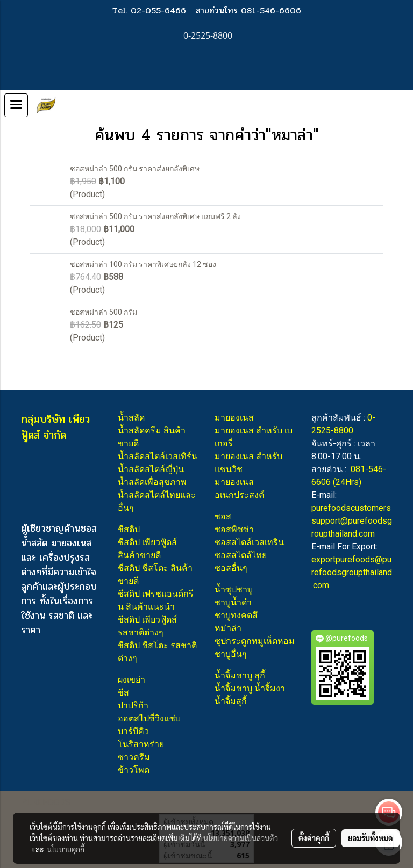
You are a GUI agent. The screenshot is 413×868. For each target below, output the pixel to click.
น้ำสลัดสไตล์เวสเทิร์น (158, 456)
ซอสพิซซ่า (234, 529)
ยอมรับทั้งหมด (371, 838)
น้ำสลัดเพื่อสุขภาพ (152, 482)
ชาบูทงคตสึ (236, 615)
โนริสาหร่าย (141, 744)
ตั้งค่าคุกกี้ (314, 838)
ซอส (223, 516)
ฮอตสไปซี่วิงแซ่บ (149, 718)
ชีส (123, 693)
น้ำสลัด (131, 418)
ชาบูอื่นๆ (231, 654)
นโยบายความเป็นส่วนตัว (241, 838)
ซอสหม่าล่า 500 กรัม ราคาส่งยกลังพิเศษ (135, 169)
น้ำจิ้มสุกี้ (231, 701)
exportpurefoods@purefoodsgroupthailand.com (352, 572)
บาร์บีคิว (133, 731)
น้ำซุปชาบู (234, 589)
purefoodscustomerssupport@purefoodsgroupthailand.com (352, 521)
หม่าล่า (228, 628)
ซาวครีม (134, 757)
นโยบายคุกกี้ (66, 849)
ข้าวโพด (134, 770)
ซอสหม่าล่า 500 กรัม (104, 312)
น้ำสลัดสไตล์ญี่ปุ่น (151, 469)
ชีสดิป (129, 529)
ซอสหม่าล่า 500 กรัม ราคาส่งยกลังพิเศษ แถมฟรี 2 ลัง (155, 216)
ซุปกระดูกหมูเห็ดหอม (255, 641)
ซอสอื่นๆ (231, 568)
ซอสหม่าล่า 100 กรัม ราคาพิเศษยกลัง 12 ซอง (143, 264)
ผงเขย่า (131, 680)
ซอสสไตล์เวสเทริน (249, 542)
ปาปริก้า (133, 706)
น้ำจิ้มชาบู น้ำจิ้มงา (250, 688)
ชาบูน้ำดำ (233, 602)
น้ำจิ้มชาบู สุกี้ (240, 675)
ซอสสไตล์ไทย (241, 555)
